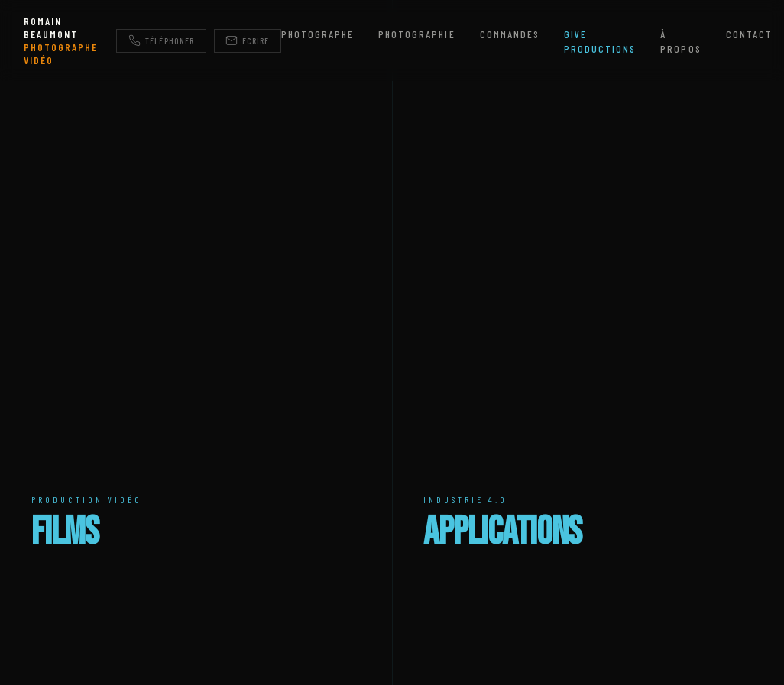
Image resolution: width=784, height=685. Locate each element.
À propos (680, 41)
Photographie (416, 34)
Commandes (510, 34)
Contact (749, 34)
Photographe (317, 34)
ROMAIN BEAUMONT (61, 40)
